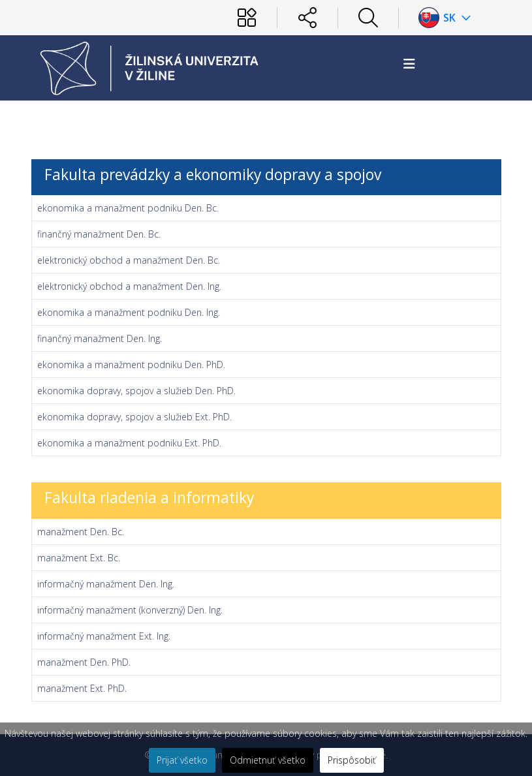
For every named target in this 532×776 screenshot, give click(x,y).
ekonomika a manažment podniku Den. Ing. (129, 312)
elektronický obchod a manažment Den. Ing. (129, 286)
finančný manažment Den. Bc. (99, 234)
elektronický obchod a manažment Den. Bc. (129, 260)
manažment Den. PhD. (84, 662)
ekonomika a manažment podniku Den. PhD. (131, 365)
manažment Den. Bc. (81, 532)
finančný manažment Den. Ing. (100, 338)
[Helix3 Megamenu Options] (409, 64)
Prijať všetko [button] (182, 760)
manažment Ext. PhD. (82, 688)
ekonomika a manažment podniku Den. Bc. (128, 208)
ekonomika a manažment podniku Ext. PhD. (129, 443)
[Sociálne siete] (307, 18)
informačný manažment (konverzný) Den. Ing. (130, 610)
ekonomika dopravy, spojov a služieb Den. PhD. (136, 391)
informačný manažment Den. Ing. (106, 584)
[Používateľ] (247, 18)
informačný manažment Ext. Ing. (104, 636)
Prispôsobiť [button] (352, 760)
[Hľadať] (368, 18)
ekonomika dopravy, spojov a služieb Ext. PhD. (134, 417)
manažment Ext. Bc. (79, 558)
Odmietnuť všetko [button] (268, 760)
